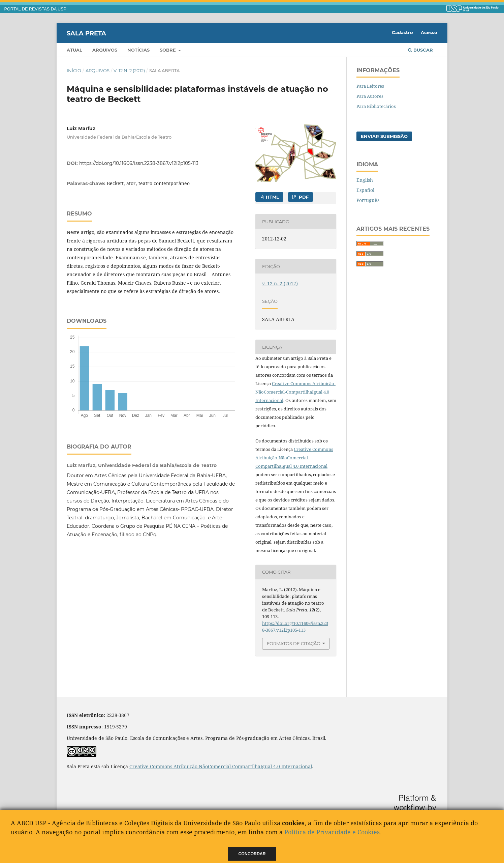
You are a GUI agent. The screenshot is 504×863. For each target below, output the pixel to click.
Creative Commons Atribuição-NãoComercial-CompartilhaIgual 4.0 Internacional (295, 392)
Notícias (138, 50)
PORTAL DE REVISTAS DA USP (35, 9)
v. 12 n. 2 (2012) (129, 70)
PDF (303, 197)
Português (368, 200)
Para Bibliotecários (376, 106)
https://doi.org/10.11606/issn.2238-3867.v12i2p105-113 (139, 163)
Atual (74, 50)
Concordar (252, 854)
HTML (272, 197)
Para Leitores (370, 86)
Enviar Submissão (384, 136)
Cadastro (402, 32)
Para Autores (370, 96)
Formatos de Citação (294, 643)
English (365, 180)
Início (74, 70)
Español (365, 190)
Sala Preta (86, 33)
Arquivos (105, 50)
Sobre (168, 50)
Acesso (429, 32)
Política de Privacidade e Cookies (332, 832)
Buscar (420, 50)
